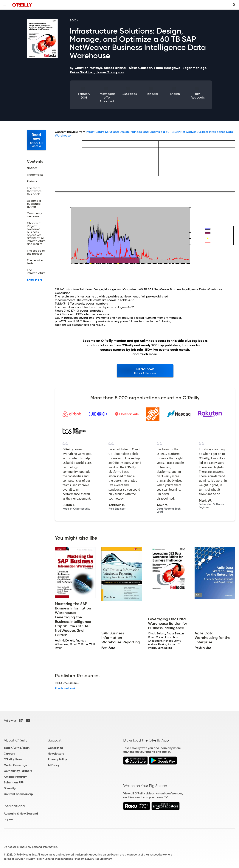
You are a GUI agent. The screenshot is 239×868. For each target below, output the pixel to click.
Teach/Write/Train (17, 748)
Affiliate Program (16, 777)
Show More (35, 280)
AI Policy (54, 765)
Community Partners (18, 771)
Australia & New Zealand (21, 814)
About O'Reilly (15, 740)
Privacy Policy (57, 759)
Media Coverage (15, 765)
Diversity (10, 788)
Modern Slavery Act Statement (94, 859)
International (15, 806)
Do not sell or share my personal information (30, 847)
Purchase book (65, 688)
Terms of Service (14, 859)
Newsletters (56, 754)
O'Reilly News (13, 759)
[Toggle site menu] (5, 5)
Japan (8, 819)
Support (55, 740)
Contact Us (56, 748)
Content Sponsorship (18, 794)
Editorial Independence (59, 859)
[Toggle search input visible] (234, 5)
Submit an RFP (14, 782)
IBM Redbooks (198, 96)
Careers (9, 754)
